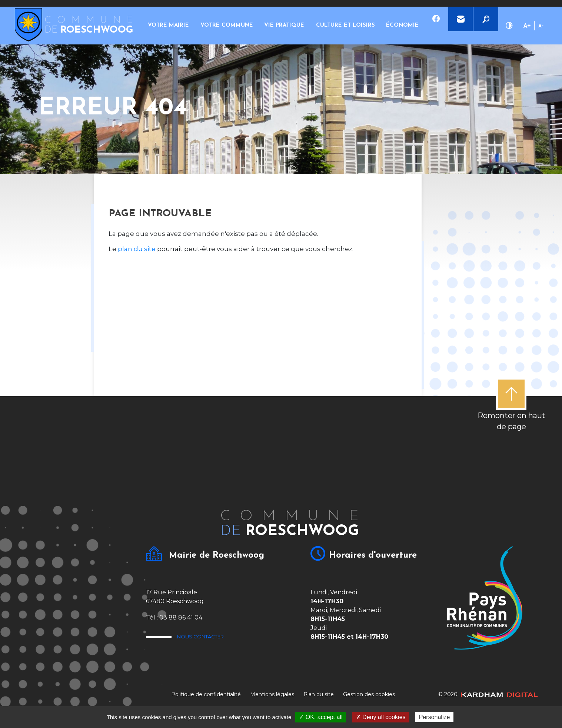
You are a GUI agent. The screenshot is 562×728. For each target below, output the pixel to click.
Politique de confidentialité (206, 694)
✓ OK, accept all (321, 717)
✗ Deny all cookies (381, 717)
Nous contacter (224, 639)
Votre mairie (164, 26)
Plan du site (319, 694)
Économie (364, 25)
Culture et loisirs (315, 26)
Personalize (435, 717)
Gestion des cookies (369, 694)
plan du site (137, 249)
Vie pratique (263, 26)
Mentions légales (272, 694)
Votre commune (213, 26)
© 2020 (488, 694)
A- (541, 26)
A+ (527, 26)
